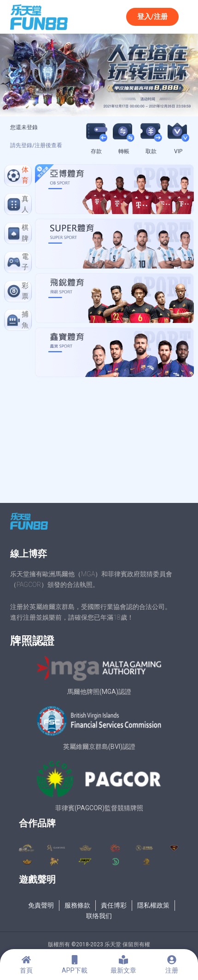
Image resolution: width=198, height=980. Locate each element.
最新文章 (123, 970)
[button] (10, 75)
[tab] (18, 176)
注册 (172, 970)
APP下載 (75, 970)
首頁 (26, 970)
